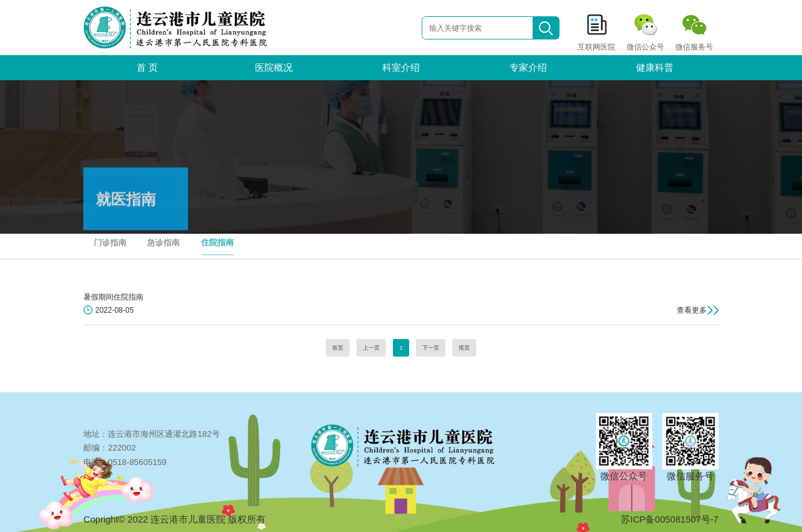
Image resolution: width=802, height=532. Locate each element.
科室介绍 (401, 68)
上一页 (371, 348)
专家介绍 (528, 68)
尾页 (464, 348)
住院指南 (217, 239)
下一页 (431, 348)
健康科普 (655, 68)
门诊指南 (110, 239)
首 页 (147, 68)
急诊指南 (164, 239)
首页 (338, 348)
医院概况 (274, 68)
